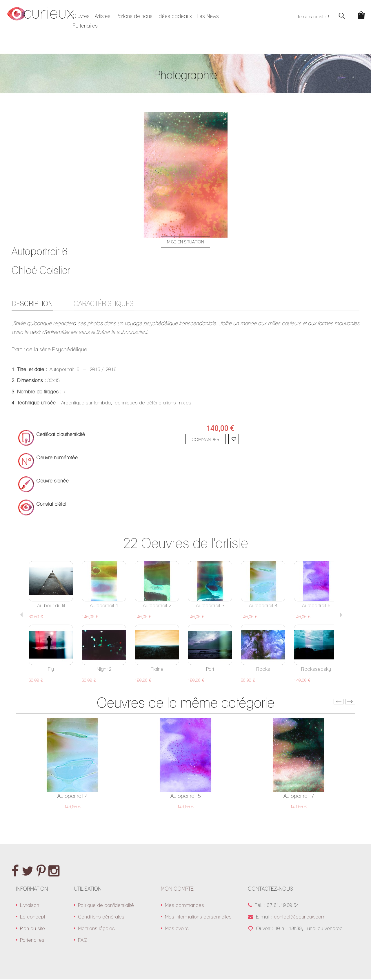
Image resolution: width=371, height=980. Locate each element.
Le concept (33, 917)
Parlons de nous (134, 16)
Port (210, 669)
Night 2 (104, 669)
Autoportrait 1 (104, 606)
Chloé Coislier (41, 270)
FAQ (83, 940)
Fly (51, 669)
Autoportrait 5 (316, 606)
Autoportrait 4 (263, 606)
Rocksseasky (316, 669)
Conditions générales (101, 917)
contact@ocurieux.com (300, 917)
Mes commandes (184, 906)
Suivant (341, 615)
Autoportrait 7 (299, 796)
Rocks (263, 669)
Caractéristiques (108, 304)
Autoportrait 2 (157, 606)
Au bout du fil (51, 606)
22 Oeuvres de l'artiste (186, 544)
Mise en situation (185, 242)
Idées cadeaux (175, 16)
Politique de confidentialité (106, 906)
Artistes (103, 16)
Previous (22, 615)
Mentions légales (96, 929)
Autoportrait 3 (210, 606)
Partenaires (85, 26)
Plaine (157, 669)
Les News (208, 16)
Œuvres (81, 16)
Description (33, 304)
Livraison (30, 906)
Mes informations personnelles (198, 917)
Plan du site (32, 929)
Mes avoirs (177, 929)
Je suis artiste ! (309, 16)
